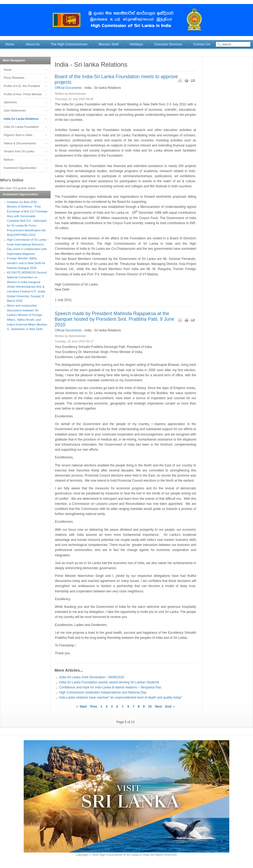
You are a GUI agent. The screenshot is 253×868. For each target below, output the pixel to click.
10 (150, 707)
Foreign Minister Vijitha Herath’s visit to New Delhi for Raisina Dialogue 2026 (26, 263)
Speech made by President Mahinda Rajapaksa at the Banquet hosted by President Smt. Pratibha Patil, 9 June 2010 (114, 319)
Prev (94, 707)
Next (158, 707)
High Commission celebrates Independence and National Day (103, 692)
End (168, 707)
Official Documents (69, 88)
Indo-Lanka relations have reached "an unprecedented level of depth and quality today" (121, 697)
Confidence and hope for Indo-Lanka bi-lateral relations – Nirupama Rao (110, 687)
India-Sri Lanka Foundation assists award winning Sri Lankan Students (109, 682)
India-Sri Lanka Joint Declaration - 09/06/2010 (92, 677)
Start (83, 707)
